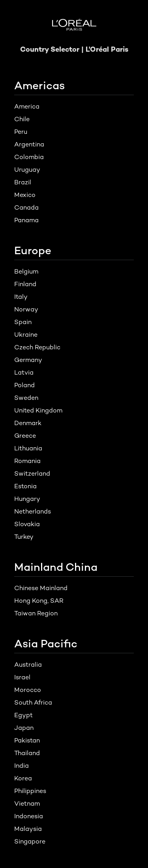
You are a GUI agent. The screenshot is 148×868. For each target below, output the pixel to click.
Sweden (26, 398)
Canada (26, 207)
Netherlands (33, 511)
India (22, 766)
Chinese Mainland (41, 588)
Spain (23, 322)
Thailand (27, 753)
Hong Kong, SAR (39, 601)
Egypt (23, 715)
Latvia (24, 372)
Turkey (24, 537)
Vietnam (27, 803)
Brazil (23, 182)
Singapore (30, 841)
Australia (28, 665)
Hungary (27, 499)
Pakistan (27, 740)
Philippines (30, 791)
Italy (21, 297)
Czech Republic (37, 347)
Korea (23, 778)
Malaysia (28, 829)
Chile (22, 119)
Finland (25, 284)
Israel (22, 677)
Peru (21, 132)
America (27, 106)
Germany (28, 360)
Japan (24, 728)
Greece (25, 436)
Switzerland (32, 473)
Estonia (25, 486)
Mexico (25, 195)
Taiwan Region (36, 613)
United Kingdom (38, 410)
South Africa (33, 702)
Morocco (28, 690)
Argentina (29, 144)
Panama (26, 220)
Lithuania (28, 448)
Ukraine (26, 335)
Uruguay (27, 170)
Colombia (29, 157)
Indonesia (29, 816)
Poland (24, 385)
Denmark (28, 423)
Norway (26, 309)
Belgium (26, 271)
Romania (27, 461)
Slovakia (27, 524)
